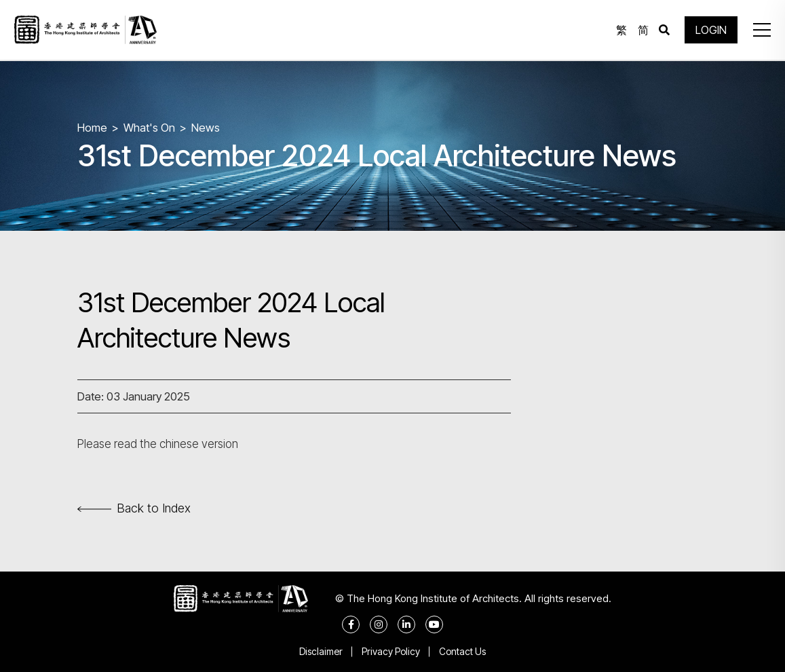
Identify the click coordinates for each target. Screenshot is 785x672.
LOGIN (710, 31)
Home (92, 128)
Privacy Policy (391, 651)
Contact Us (464, 651)
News (206, 128)
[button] (761, 31)
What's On (149, 128)
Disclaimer (320, 651)
